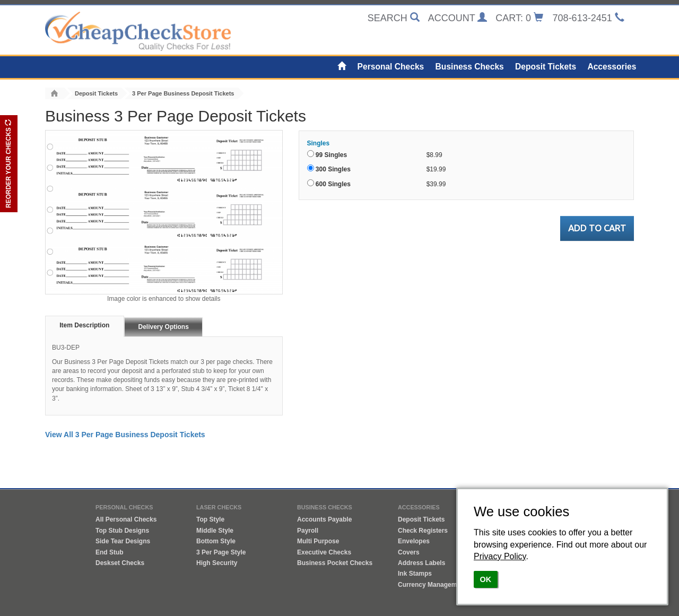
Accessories (612, 67)
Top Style (210, 519)
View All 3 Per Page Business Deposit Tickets (125, 435)
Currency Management (432, 585)
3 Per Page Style (221, 552)
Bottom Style (216, 541)
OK (486, 579)
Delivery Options (164, 327)
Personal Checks (391, 67)
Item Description (84, 325)
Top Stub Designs (122, 531)
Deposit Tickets (546, 67)
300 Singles (333, 169)
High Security (217, 563)
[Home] (342, 67)
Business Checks (470, 67)
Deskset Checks (120, 563)
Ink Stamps (415, 574)
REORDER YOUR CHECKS (8, 164)
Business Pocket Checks (335, 563)
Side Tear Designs (123, 541)
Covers (409, 552)
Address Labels (421, 563)
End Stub (110, 552)
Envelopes (414, 541)
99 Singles (331, 155)
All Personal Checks (126, 519)
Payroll (308, 531)
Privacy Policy (500, 556)
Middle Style (215, 531)
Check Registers (423, 531)
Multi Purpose (318, 541)
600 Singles (333, 184)
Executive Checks (324, 552)
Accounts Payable (324, 519)
